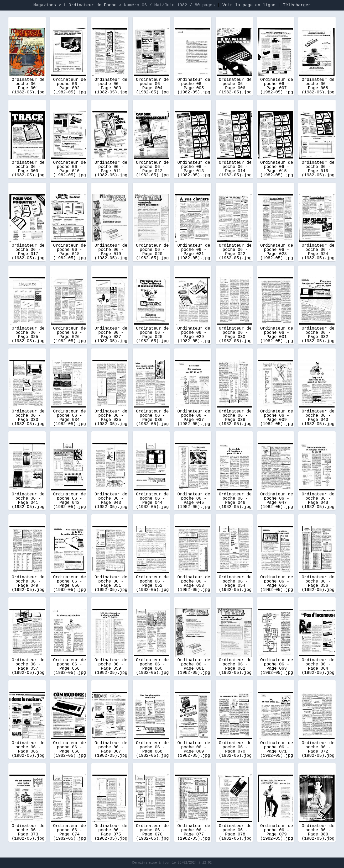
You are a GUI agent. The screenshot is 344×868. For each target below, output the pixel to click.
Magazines (45, 5)
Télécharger (297, 5)
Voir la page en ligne (249, 5)
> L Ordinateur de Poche (89, 5)
